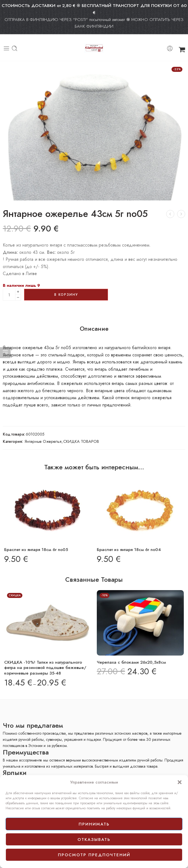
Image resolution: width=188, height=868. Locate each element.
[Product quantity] (9, 295)
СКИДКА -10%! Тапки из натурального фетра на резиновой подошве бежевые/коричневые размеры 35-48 (45, 668)
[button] (180, 782)
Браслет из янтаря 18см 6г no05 (36, 550)
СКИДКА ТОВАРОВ (81, 441)
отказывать (94, 839)
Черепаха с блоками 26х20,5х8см (131, 662)
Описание (94, 329)
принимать (94, 824)
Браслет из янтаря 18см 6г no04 (129, 550)
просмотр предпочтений (94, 855)
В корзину (66, 295)
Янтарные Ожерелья (43, 441)
